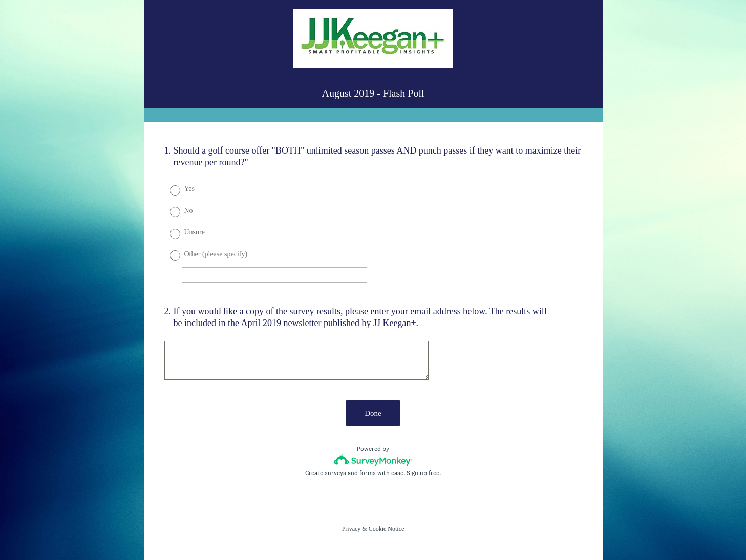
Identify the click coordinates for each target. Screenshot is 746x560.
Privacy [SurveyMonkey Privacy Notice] (351, 529)
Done (373, 413)
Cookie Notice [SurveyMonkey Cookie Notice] (387, 529)
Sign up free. (424, 473)
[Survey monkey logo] (373, 460)
